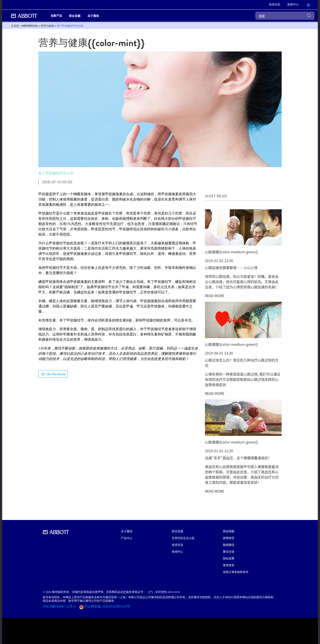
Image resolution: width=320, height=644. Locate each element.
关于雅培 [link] (93, 16)
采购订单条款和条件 (236, 572)
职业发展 (178, 531)
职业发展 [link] (75, 16)
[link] (275, 5)
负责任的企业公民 (183, 538)
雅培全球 (229, 551)
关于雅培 (127, 531)
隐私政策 (229, 558)
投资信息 (178, 545)
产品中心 (127, 538)
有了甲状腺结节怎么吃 (56, 173)
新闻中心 (178, 551)
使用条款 (229, 565)
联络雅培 (229, 545)
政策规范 (229, 538)
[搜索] (285, 16)
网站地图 (229, 531)
